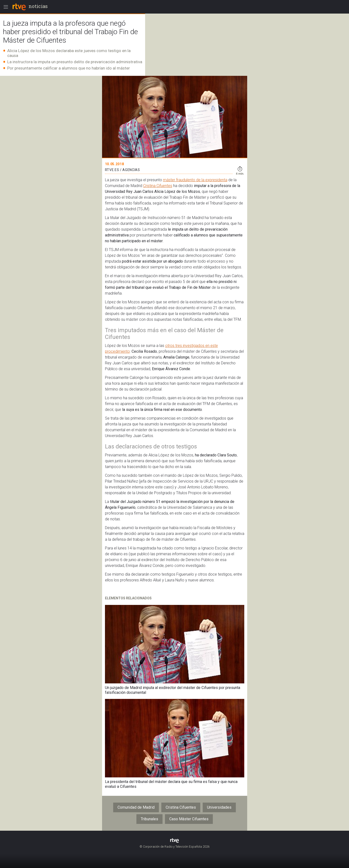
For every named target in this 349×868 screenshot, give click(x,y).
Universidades (219, 807)
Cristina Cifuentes (158, 186)
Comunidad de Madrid (136, 807)
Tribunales (149, 819)
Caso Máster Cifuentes (189, 819)
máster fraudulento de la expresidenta (195, 180)
